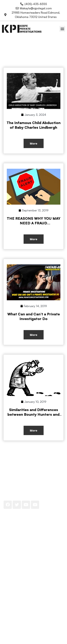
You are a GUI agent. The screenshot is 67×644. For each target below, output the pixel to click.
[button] (62, 29)
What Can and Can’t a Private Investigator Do (34, 316)
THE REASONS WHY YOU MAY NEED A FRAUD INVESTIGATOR (34, 223)
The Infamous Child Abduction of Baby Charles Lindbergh (34, 125)
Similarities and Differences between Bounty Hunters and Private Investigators (33, 414)
